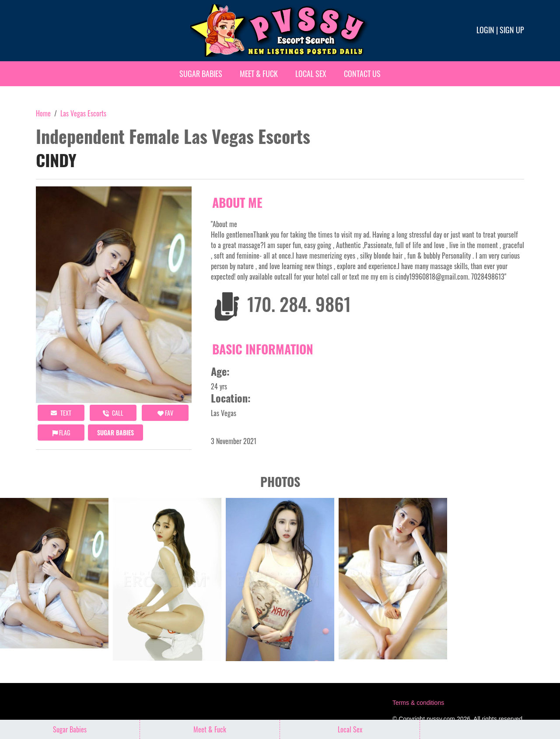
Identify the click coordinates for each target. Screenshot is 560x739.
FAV (165, 413)
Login (485, 30)
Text (61, 413)
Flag (61, 433)
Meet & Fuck (259, 74)
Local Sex (311, 74)
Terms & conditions (418, 703)
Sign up (512, 30)
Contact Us (362, 74)
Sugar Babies (201, 74)
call (113, 413)
